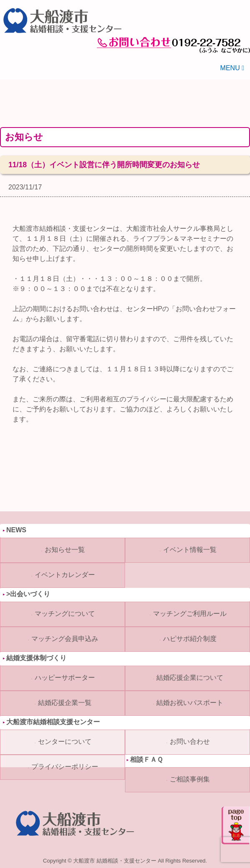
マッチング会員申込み (65, 639)
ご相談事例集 (190, 779)
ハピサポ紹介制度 (190, 639)
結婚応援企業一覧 (65, 703)
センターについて (65, 742)
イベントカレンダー (65, 575)
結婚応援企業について (190, 678)
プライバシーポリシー (65, 767)
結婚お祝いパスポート (190, 703)
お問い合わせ (190, 742)
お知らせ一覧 (65, 550)
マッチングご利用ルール (190, 614)
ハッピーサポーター (65, 678)
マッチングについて (65, 614)
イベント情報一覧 (190, 550)
